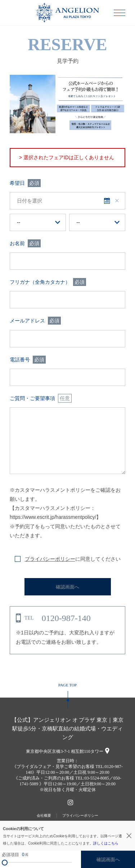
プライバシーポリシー (50, 559)
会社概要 (44, 815)
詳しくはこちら (106, 843)
